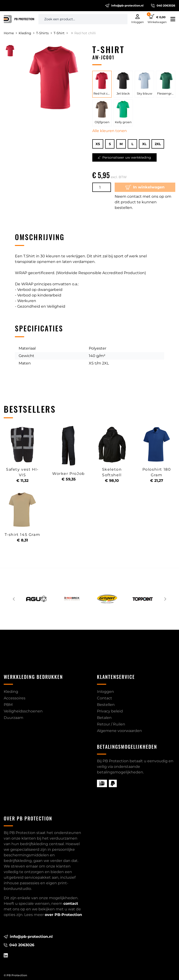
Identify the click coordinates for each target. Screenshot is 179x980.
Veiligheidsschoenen (23, 711)
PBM (8, 705)
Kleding (26, 33)
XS (98, 144)
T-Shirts (44, 33)
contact (71, 903)
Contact (105, 698)
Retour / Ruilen (111, 724)
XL (144, 144)
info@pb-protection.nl (124, 6)
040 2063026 (163, 6)
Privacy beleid (110, 711)
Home (10, 33)
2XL (158, 144)
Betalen (104, 718)
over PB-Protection (63, 915)
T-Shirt (61, 33)
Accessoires (15, 698)
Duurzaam (14, 718)
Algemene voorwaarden (119, 731)
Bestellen (106, 705)
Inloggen (105, 692)
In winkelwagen (145, 187)
